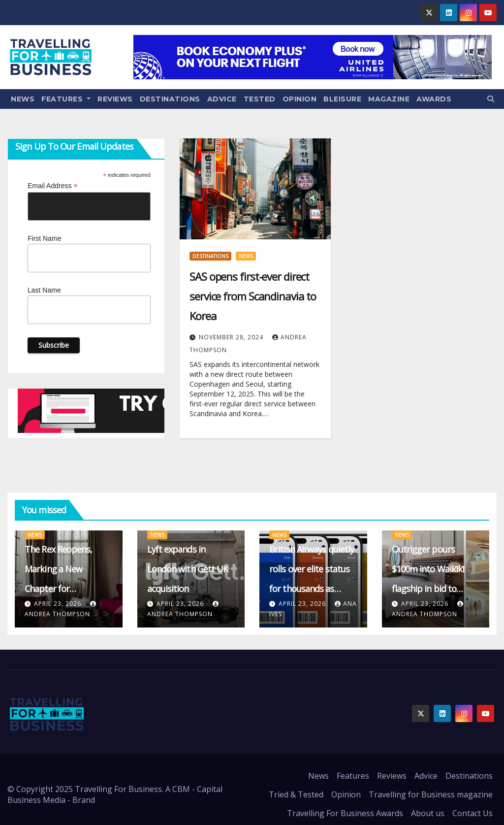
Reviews (115, 99)
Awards (434, 99)
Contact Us (472, 813)
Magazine (389, 99)
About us (428, 813)
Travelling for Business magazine (431, 794)
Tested (260, 99)
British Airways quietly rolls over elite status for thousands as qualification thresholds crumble (312, 589)
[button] (491, 99)
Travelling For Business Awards (345, 813)
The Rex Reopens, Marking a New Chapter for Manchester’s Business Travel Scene (68, 589)
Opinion (300, 99)
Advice (222, 99)
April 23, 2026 (59, 604)
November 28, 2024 (232, 337)
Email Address (53, 186)
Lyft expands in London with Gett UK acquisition (188, 569)
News (23, 99)
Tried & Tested (296, 794)
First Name (44, 238)
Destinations (170, 99)
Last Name (44, 290)
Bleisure (342, 99)
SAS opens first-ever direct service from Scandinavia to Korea (253, 296)
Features (66, 99)
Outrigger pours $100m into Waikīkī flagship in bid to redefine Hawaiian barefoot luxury (428, 589)
